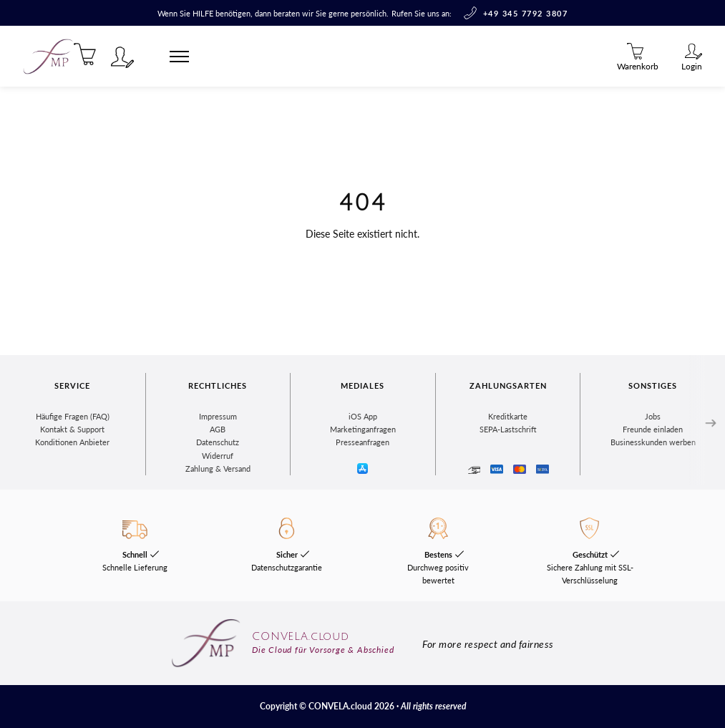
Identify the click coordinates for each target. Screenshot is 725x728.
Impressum (218, 416)
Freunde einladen (653, 429)
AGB (218, 429)
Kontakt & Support (72, 429)
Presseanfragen (362, 442)
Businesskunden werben (653, 442)
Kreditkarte (508, 416)
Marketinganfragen (363, 429)
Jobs (653, 416)
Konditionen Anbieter (72, 442)
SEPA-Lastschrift (508, 429)
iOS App (363, 416)
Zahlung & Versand (218, 469)
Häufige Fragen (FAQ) (73, 416)
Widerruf (218, 456)
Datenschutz (218, 442)
